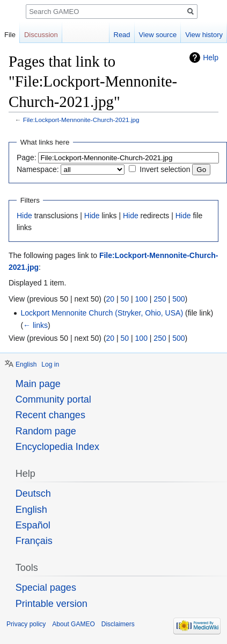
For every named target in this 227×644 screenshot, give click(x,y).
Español (33, 525)
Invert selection (165, 169)
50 (125, 299)
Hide (24, 216)
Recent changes (50, 415)
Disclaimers (118, 624)
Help (211, 58)
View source (158, 35)
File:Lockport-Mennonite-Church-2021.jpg (81, 120)
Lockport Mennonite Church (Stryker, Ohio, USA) (102, 313)
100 (141, 299)
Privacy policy (26, 624)
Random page (46, 431)
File (10, 35)
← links (35, 325)
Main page (38, 384)
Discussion (41, 35)
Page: (27, 158)
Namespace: (38, 169)
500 (178, 299)
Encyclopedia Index (57, 447)
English (26, 364)
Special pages (46, 588)
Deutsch (33, 493)
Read (122, 35)
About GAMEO (73, 624)
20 (111, 299)
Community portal (53, 399)
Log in (50, 364)
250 (160, 299)
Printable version (52, 604)
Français (34, 541)
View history (204, 35)
